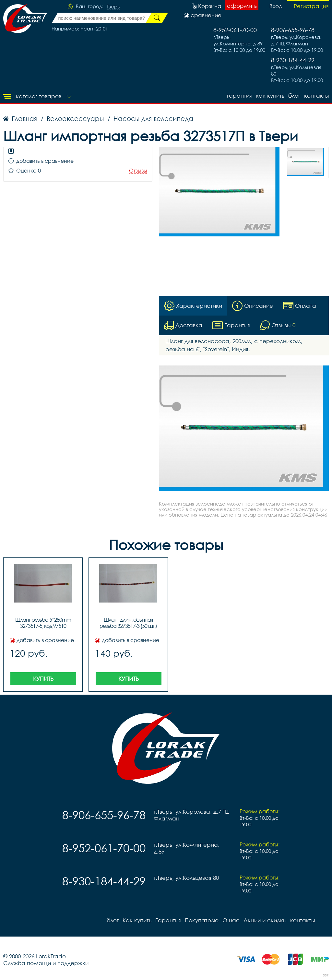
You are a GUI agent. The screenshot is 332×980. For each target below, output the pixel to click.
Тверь (113, 7)
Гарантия (239, 96)
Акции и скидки (265, 920)
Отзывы (138, 171)
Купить (43, 679)
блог (294, 96)
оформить (242, 6)
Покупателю (202, 920)
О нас (231, 920)
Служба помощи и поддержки (46, 963)
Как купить (270, 96)
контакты (316, 96)
